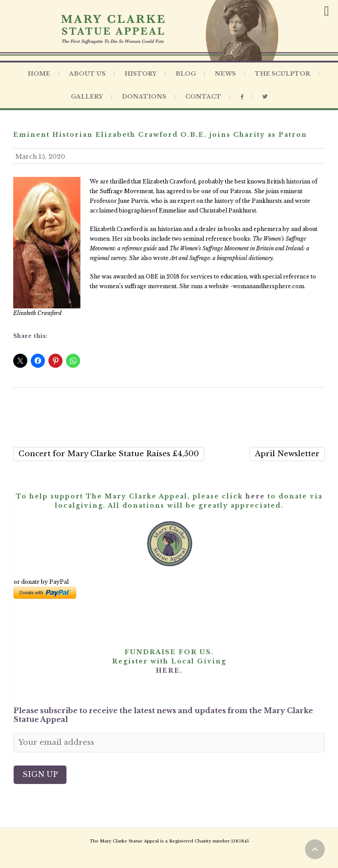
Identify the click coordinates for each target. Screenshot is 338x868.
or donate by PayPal (41, 582)
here (255, 496)
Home (39, 74)
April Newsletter (287, 454)
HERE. (169, 670)
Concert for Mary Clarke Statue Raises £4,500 (109, 454)
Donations (144, 97)
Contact (203, 97)
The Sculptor (283, 74)
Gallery (87, 97)
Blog (186, 74)
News (225, 74)
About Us (87, 74)
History (141, 74)
